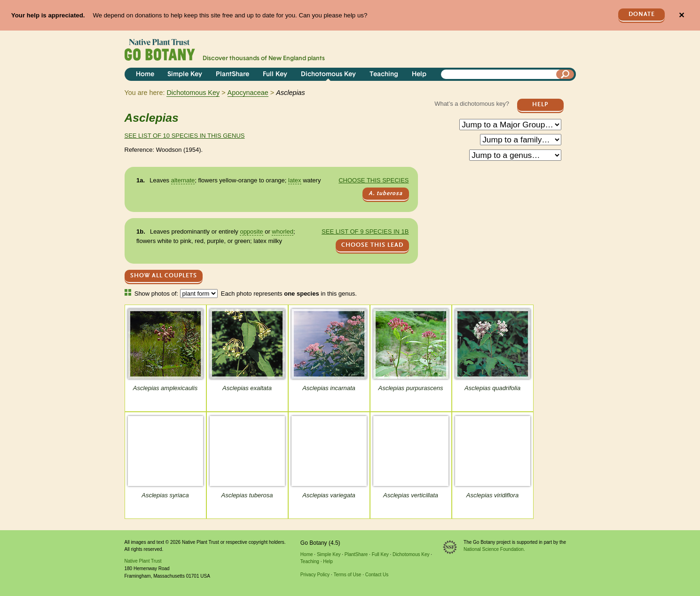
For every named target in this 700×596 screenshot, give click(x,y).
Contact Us (377, 575)
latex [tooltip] (295, 180)
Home (145, 74)
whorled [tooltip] (283, 231)
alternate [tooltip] (183, 180)
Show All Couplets (164, 276)
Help (419, 74)
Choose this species (374, 180)
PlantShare (232, 74)
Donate (642, 14)
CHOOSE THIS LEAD (372, 245)
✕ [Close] (681, 15)
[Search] (565, 74)
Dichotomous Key (328, 74)
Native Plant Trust (143, 561)
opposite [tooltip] (251, 231)
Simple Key (185, 74)
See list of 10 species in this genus (185, 136)
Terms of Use (347, 575)
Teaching (384, 74)
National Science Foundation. (494, 549)
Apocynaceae (248, 93)
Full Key (275, 74)
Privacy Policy (315, 575)
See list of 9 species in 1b (365, 231)
